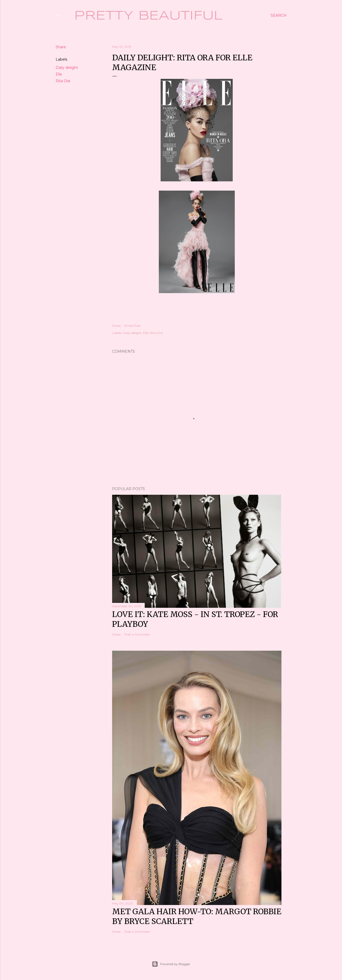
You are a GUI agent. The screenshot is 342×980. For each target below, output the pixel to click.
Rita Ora (63, 81)
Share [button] (61, 47)
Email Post (133, 326)
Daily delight (67, 68)
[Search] (279, 15)
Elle (59, 74)
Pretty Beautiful (148, 16)
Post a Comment (137, 634)
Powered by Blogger (171, 964)
